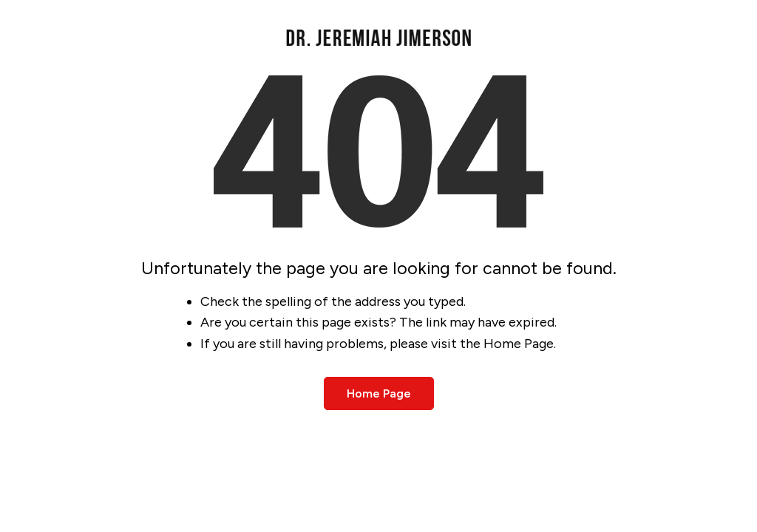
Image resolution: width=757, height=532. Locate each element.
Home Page (379, 393)
